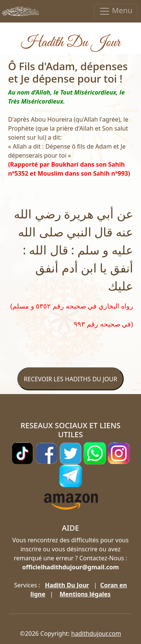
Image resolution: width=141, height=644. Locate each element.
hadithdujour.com (96, 633)
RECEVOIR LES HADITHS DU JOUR (70, 379)
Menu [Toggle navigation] (116, 11)
